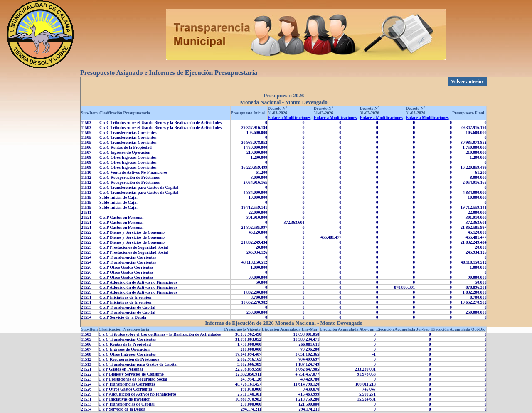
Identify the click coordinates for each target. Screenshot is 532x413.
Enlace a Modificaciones (289, 117)
